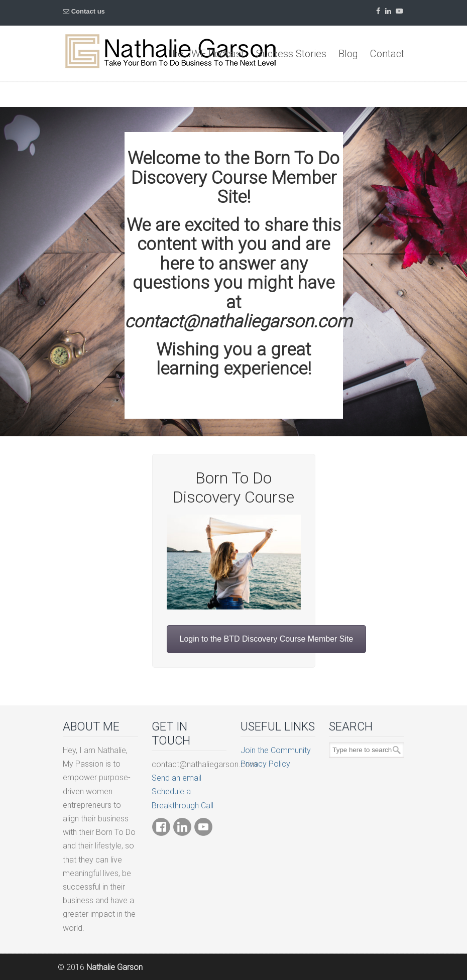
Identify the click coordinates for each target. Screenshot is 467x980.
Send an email (177, 778)
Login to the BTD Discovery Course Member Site (267, 639)
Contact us (88, 11)
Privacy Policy (265, 764)
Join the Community (276, 750)
